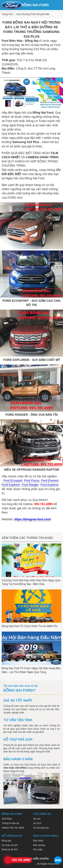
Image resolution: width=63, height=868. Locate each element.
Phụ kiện (38, 849)
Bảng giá (6, 841)
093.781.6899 (21, 860)
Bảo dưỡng (39, 845)
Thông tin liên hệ (10, 823)
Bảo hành (38, 841)
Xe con (37, 819)
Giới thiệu (7, 819)
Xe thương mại (41, 828)
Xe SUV (37, 823)
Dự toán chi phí (10, 845)
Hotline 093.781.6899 (13, 828)
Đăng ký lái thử (10, 849)
